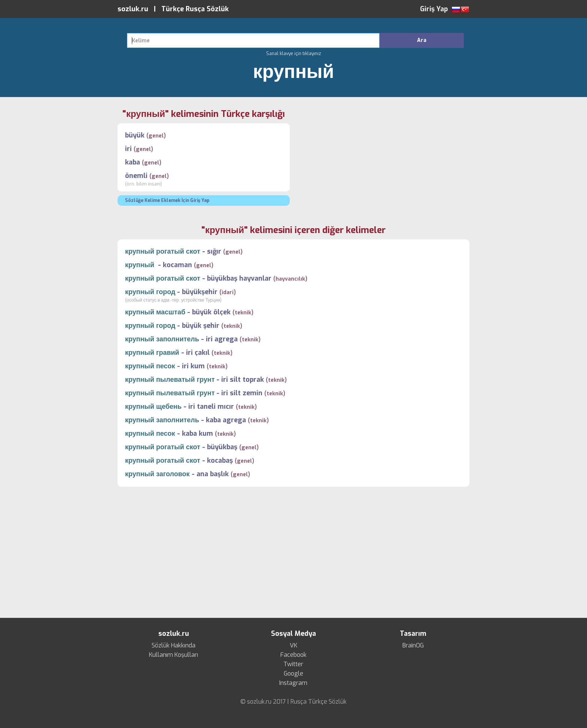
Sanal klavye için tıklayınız (294, 54)
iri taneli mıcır (211, 407)
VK (293, 646)
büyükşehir (200, 292)
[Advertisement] (383, 161)
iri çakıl (198, 353)
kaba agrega (226, 420)
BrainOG (413, 646)
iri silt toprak (243, 380)
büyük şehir (201, 326)
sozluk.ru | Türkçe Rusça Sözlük (173, 9)
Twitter (293, 664)
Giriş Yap (434, 9)
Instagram (293, 683)
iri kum (193, 366)
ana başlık (213, 474)
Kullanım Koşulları (174, 655)
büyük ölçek (211, 312)
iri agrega (222, 339)
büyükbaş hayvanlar (239, 278)
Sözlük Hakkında (174, 646)
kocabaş (220, 460)
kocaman (177, 265)
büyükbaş (222, 447)
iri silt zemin (242, 393)
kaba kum (197, 434)
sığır (214, 251)
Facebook (293, 655)
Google (293, 674)
